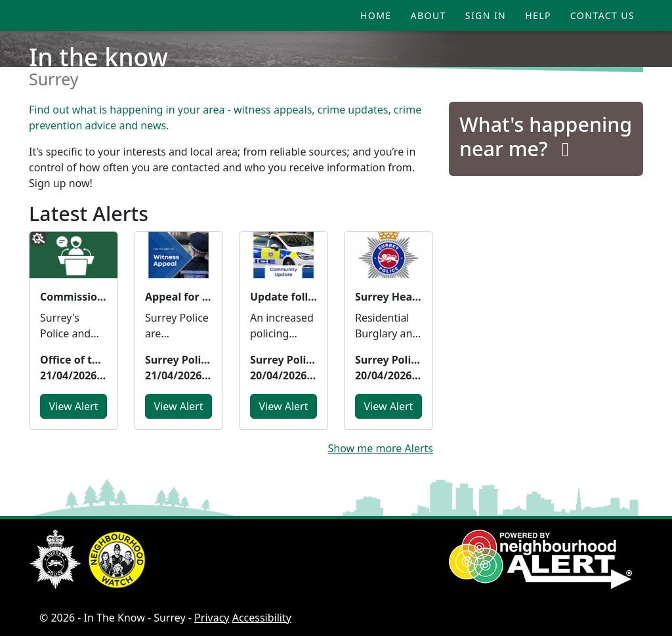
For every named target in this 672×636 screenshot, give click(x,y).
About (429, 15)
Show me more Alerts (381, 448)
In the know (98, 57)
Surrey (54, 79)
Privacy (212, 618)
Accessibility (262, 618)
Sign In (486, 15)
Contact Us (602, 15)
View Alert (74, 406)
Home (376, 15)
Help (538, 15)
